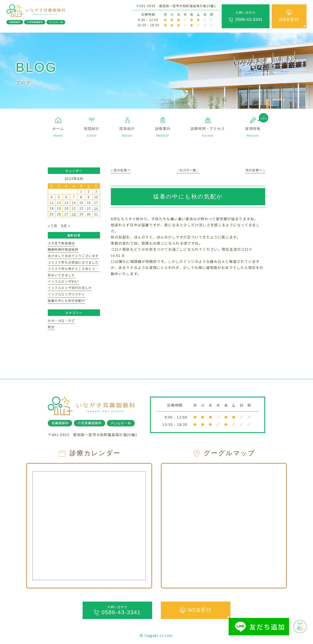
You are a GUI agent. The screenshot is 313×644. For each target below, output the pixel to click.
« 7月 (52, 226)
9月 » (66, 226)
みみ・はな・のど (61, 320)
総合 (51, 327)
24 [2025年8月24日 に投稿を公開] (96, 208)
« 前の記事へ (121, 170)
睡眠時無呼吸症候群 (63, 249)
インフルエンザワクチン (67, 294)
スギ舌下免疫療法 (61, 243)
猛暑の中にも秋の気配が (67, 300)
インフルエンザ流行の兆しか (70, 288)
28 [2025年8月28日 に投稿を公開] (74, 214)
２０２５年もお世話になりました (73, 262)
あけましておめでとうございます (73, 256)
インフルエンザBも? (63, 281)
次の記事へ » (255, 170)
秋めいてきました (61, 275)
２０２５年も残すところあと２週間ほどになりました (88, 269)
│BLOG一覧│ (188, 170)
